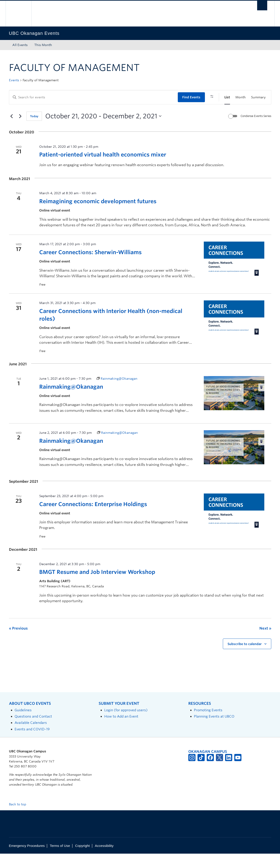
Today (34, 131)
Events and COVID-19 (32, 744)
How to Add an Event (121, 731)
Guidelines (23, 724)
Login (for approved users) (126, 724)
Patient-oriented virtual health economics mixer (103, 169)
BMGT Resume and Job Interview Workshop (97, 587)
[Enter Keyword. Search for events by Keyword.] (93, 97)
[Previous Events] (12, 131)
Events (14, 80)
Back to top (20, 819)
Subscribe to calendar (245, 659)
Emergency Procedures (27, 860)
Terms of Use (60, 860)
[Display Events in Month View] (241, 97)
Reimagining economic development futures (98, 216)
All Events (20, 45)
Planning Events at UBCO (214, 731)
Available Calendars (31, 737)
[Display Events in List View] (227, 97)
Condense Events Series (256, 131)
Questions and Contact (33, 731)
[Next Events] (20, 131)
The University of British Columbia (18, 14)
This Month (43, 45)
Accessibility (104, 860)
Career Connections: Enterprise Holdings (93, 519)
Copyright (82, 860)
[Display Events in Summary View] (258, 97)
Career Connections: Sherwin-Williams (90, 267)
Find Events (191, 97)
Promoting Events (208, 724)
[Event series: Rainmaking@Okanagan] (117, 393)
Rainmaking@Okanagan (71, 401)
